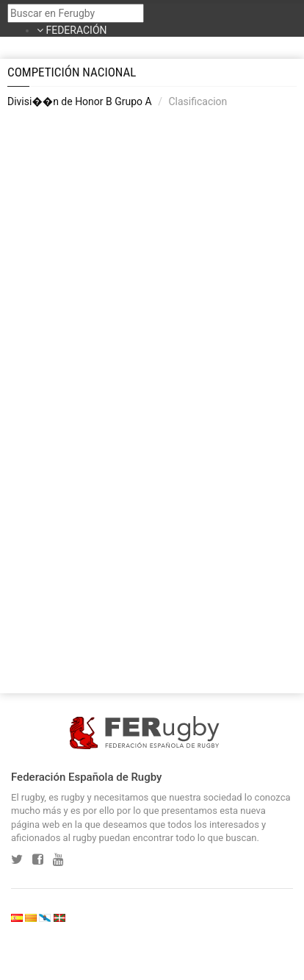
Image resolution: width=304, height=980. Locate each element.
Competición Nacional (72, 72)
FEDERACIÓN (76, 30)
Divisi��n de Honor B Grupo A (80, 101)
